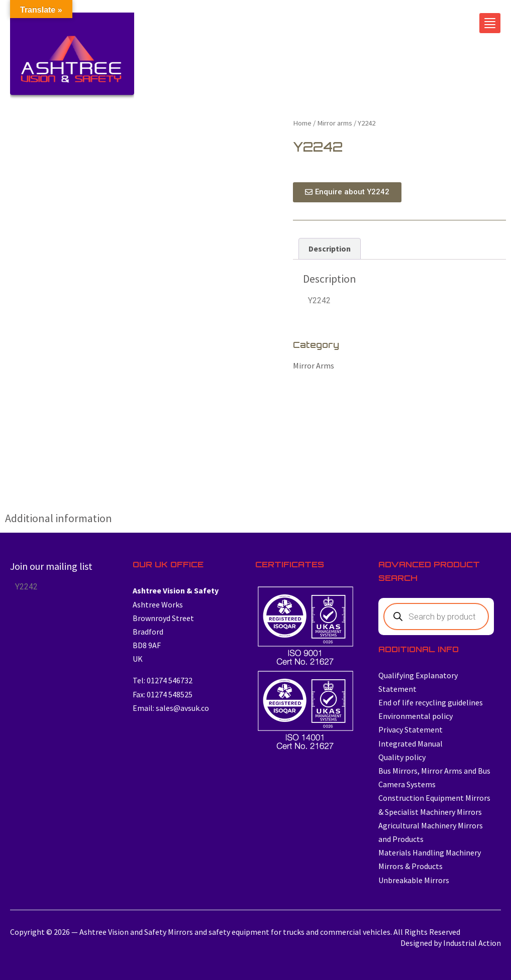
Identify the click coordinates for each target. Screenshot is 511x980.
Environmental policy (416, 716)
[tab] (330, 249)
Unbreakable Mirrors (414, 880)
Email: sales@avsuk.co (171, 708)
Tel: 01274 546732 (163, 680)
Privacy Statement (411, 729)
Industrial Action (472, 943)
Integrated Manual (411, 744)
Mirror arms (335, 123)
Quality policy (402, 757)
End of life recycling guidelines (431, 702)
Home (302, 123)
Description (330, 249)
